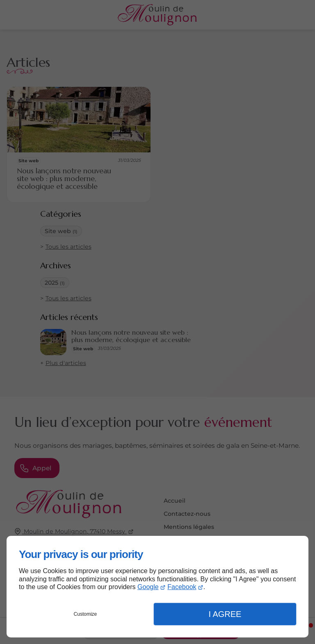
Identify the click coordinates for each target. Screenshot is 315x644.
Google (148, 587)
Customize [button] (86, 614)
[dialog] (157, 587)
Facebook (182, 587)
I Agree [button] (225, 614)
